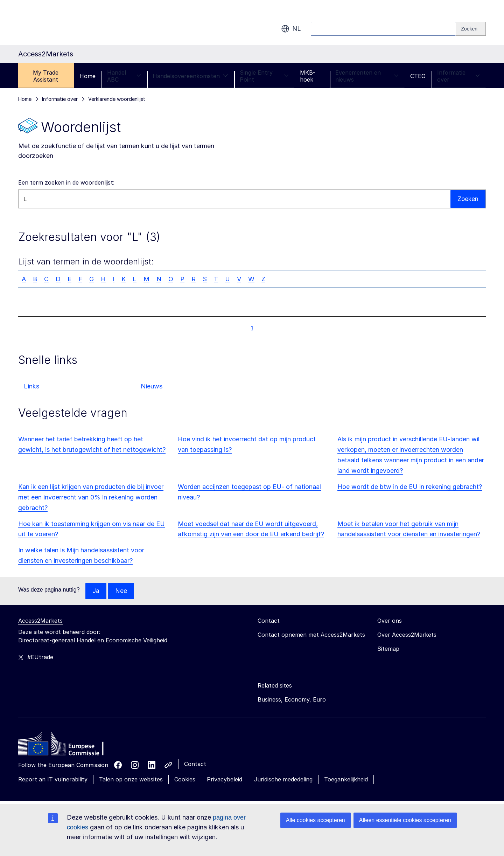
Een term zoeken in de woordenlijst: (66, 182)
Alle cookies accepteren (316, 820)
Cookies (185, 780)
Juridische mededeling (283, 780)
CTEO (418, 76)
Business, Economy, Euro (292, 700)
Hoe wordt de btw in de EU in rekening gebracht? (410, 487)
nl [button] (291, 29)
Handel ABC (124, 76)
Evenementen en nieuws (367, 76)
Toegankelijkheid (346, 780)
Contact (195, 764)
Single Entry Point (264, 76)
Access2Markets (40, 621)
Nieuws (152, 386)
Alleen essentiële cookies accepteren (405, 820)
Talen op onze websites (131, 780)
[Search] (471, 29)
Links (31, 386)
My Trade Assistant (46, 76)
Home (87, 76)
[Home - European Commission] (69, 746)
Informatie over (458, 76)
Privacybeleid (225, 780)
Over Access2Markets (407, 635)
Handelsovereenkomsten (190, 76)
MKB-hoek (308, 76)
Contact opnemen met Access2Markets (311, 635)
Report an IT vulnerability (53, 780)
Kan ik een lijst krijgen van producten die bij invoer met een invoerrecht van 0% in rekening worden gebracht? (91, 497)
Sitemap (388, 649)
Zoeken (468, 199)
